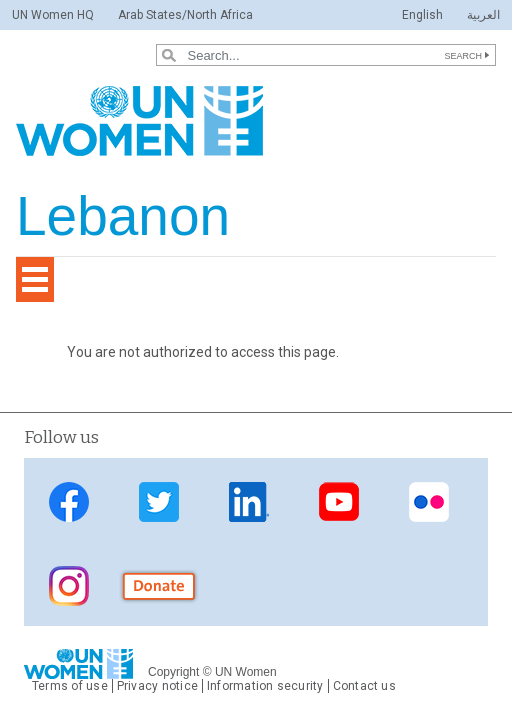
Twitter (159, 501)
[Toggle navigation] (35, 279)
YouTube (339, 501)
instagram (69, 585)
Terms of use (70, 686)
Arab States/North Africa (185, 15)
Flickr (429, 501)
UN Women (246, 672)
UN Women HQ (53, 15)
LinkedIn (249, 501)
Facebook (69, 501)
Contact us (364, 686)
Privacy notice (157, 686)
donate (159, 585)
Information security (265, 686)
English (422, 15)
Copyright (173, 672)
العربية (483, 15)
